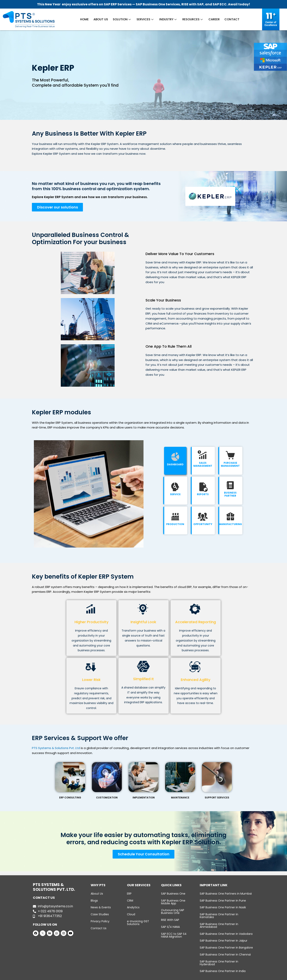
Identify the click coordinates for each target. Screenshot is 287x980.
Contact (230, 19)
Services (145, 19)
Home (86, 19)
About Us (102, 19)
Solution (122, 19)
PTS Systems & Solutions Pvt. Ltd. (135, 976)
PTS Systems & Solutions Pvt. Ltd (56, 749)
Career (213, 19)
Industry (168, 19)
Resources (192, 19)
